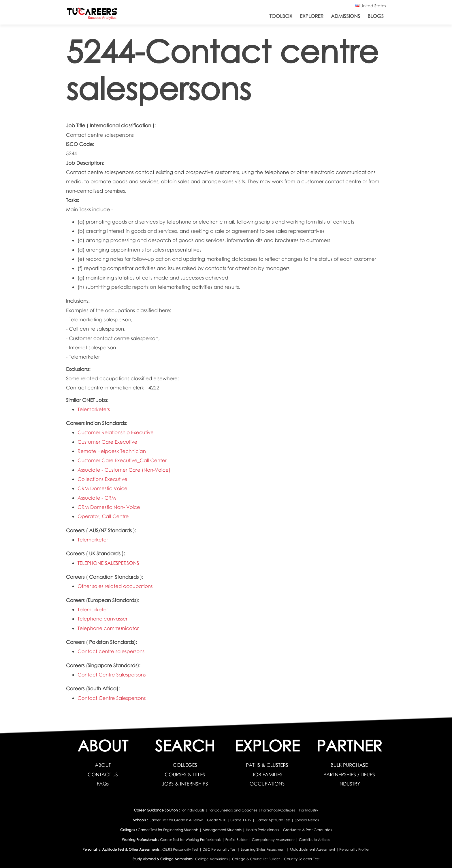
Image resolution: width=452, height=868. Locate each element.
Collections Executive (103, 479)
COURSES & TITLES (185, 774)
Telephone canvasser (103, 619)
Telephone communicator (109, 628)
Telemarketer (93, 540)
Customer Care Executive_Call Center (123, 460)
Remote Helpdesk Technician (112, 451)
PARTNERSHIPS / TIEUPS (349, 774)
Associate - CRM (97, 498)
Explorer (312, 16)
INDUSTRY (349, 784)
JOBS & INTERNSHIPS (185, 784)
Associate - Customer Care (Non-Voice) (125, 470)
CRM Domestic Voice (103, 488)
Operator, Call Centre (103, 516)
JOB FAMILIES (267, 774)
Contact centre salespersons (111, 651)
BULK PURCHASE (349, 765)
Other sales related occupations (116, 586)
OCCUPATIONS (267, 784)
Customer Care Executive (108, 442)
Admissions (345, 16)
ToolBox (281, 16)
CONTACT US (103, 774)
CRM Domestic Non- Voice (109, 507)
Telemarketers (94, 409)
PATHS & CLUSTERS (267, 765)
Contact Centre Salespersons (112, 675)
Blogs (376, 16)
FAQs (103, 784)
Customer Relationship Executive (116, 432)
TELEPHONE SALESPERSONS (109, 563)
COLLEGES (185, 765)
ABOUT (103, 765)
